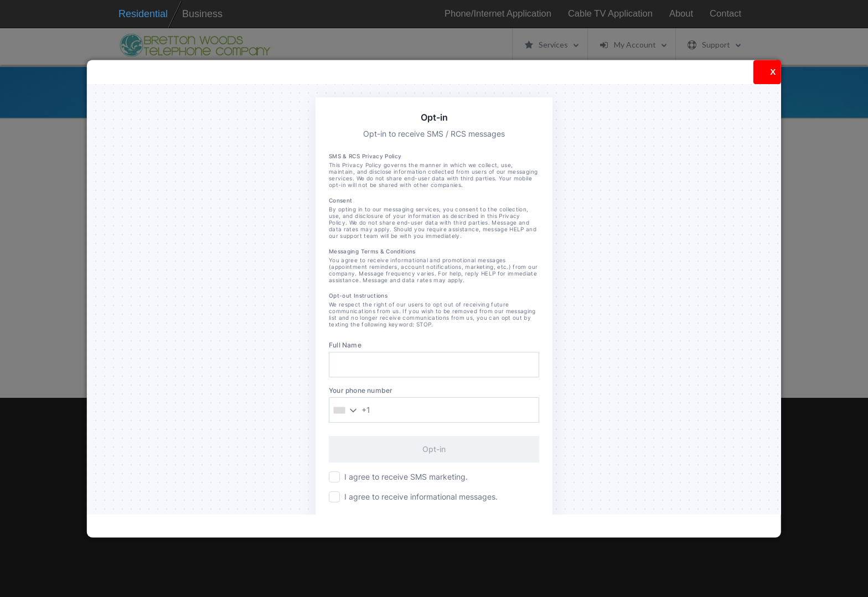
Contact (725, 14)
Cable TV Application (610, 14)
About (681, 14)
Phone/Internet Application (498, 14)
